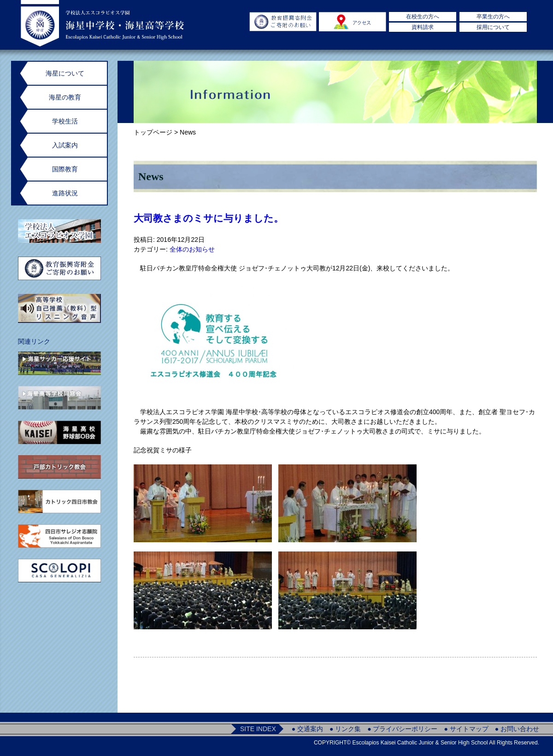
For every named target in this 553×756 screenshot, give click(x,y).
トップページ (153, 132)
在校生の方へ (423, 17)
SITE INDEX (258, 729)
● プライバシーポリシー (402, 729)
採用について (493, 27)
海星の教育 (65, 97)
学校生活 (65, 121)
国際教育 (65, 169)
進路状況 (65, 193)
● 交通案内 (307, 729)
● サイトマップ (466, 729)
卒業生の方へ (493, 17)
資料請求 (423, 27)
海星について (65, 73)
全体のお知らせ (192, 249)
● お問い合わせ (517, 729)
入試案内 (65, 145)
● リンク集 (345, 729)
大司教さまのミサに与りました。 (209, 218)
